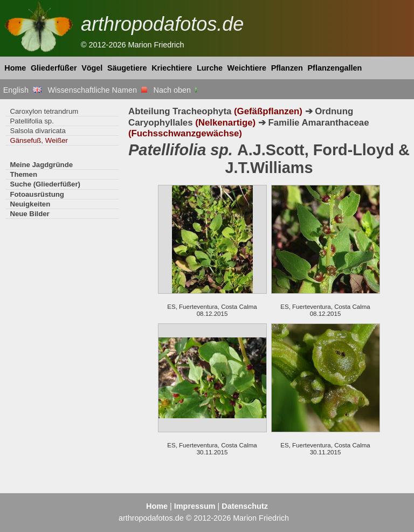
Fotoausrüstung (37, 194)
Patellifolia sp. (32, 121)
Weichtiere (247, 68)
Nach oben (177, 90)
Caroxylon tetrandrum (44, 111)
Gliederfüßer (54, 68)
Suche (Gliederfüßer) (45, 184)
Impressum (195, 506)
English (22, 90)
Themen (23, 174)
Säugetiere (127, 68)
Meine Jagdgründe (41, 165)
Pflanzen (287, 68)
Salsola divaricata (37, 131)
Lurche (210, 68)
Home (15, 68)
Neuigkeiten (30, 204)
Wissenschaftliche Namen (97, 90)
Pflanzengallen (335, 68)
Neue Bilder (29, 214)
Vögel (92, 68)
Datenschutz (245, 506)
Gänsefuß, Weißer (39, 140)
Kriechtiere (172, 68)
